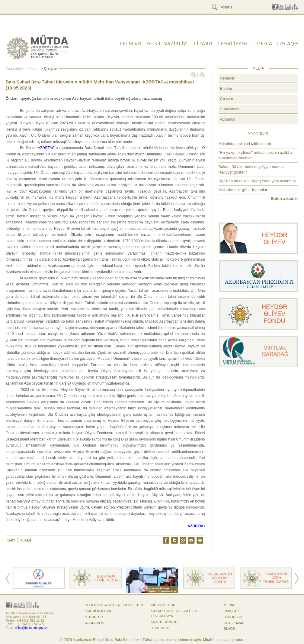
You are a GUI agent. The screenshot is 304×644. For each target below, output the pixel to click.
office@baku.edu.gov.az (31, 628)
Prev (8, 578)
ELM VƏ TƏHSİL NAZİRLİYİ (155, 44)
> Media (31, 69)
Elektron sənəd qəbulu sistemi (115, 605)
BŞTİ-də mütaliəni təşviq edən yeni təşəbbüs (257, 181)
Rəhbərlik (94, 623)
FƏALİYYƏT (235, 44)
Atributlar (228, 119)
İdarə (205, 44)
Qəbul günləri (165, 622)
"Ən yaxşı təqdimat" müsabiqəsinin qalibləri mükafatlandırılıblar (256, 155)
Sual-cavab (230, 109)
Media (264, 44)
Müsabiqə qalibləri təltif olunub (245, 144)
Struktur (94, 617)
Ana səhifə (14, 69)
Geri (12, 540)
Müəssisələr (163, 605)
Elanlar (226, 88)
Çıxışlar (227, 99)
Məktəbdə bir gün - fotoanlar (243, 190)
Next (297, 578)
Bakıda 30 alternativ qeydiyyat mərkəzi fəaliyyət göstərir (252, 169)
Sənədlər (233, 617)
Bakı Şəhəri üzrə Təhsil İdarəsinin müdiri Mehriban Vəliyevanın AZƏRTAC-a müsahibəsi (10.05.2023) (100, 85)
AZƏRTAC (46, 148)
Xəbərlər (227, 78)
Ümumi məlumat (99, 611)
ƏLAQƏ (289, 44)
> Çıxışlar (48, 69)
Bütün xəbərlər (284, 198)
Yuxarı (26, 540)
